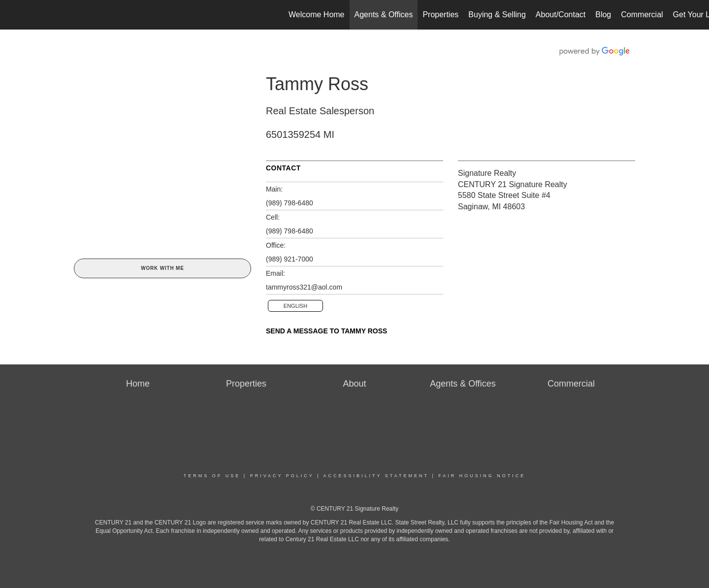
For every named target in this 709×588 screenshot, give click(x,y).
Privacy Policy (282, 476)
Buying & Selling (497, 15)
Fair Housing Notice (482, 476)
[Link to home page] (13, 15)
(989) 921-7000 (290, 259)
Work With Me (162, 268)
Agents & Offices (384, 15)
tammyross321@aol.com (304, 287)
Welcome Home (317, 15)
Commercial (642, 15)
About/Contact (561, 15)
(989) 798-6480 (290, 203)
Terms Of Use (212, 476)
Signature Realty (487, 173)
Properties (440, 15)
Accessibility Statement (376, 476)
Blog (603, 15)
